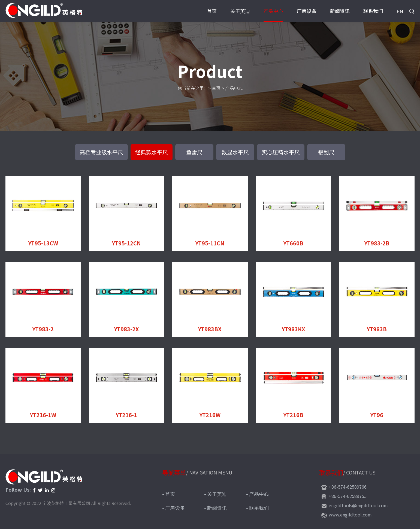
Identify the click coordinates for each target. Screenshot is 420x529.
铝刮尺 (326, 152)
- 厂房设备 (173, 508)
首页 (212, 11)
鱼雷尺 (194, 152)
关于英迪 (240, 11)
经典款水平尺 (152, 152)
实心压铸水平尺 (281, 152)
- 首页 (169, 494)
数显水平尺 (235, 152)
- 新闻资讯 (215, 508)
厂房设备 (307, 11)
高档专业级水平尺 (101, 152)
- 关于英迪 (215, 494)
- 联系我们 (257, 508)
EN (400, 11)
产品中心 (273, 11)
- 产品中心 (257, 494)
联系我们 (373, 11)
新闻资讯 (340, 11)
